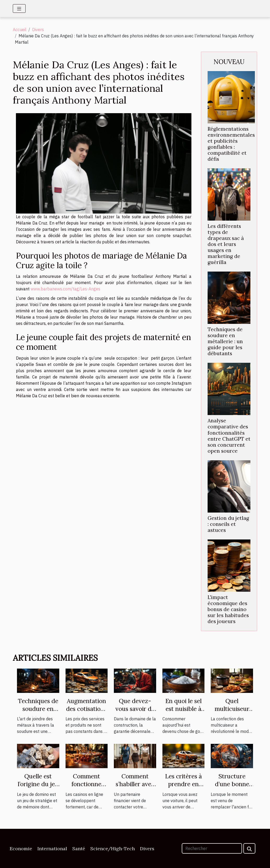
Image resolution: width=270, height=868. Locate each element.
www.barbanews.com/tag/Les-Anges (65, 289)
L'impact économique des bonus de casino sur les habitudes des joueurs (228, 609)
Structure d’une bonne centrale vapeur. (232, 788)
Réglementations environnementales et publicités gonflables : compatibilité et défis (231, 144)
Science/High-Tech (113, 849)
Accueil (20, 30)
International (52, 849)
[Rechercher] (212, 848)
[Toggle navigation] (19, 8)
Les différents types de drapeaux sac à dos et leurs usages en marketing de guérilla (226, 244)
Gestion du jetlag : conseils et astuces (228, 524)
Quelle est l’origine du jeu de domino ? (38, 784)
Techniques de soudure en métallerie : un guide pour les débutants (225, 341)
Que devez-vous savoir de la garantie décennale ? (135, 713)
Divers (38, 30)
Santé (79, 849)
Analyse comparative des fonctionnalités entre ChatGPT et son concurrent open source (229, 436)
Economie (21, 849)
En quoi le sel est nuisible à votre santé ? (183, 709)
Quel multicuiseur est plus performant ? (232, 713)
